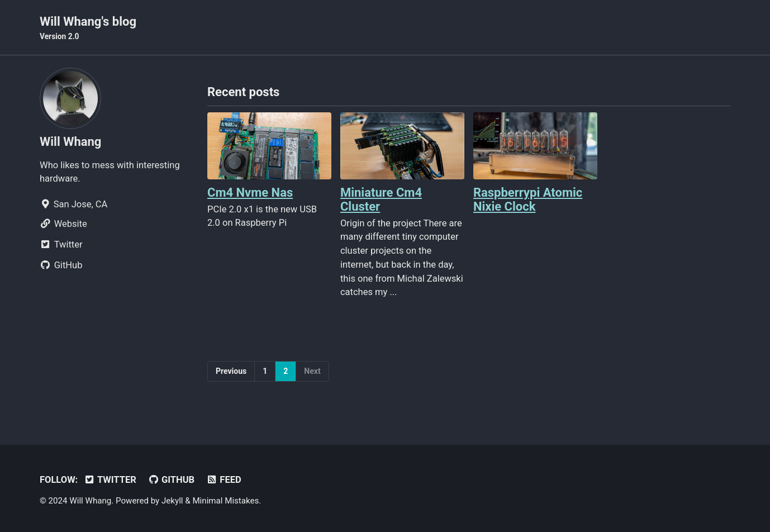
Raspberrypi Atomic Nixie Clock (528, 199)
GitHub (171, 480)
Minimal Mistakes (225, 501)
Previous (231, 371)
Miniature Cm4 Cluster (381, 199)
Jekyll (172, 501)
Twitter (110, 480)
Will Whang (70, 142)
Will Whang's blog (88, 28)
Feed (224, 480)
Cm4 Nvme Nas (250, 193)
